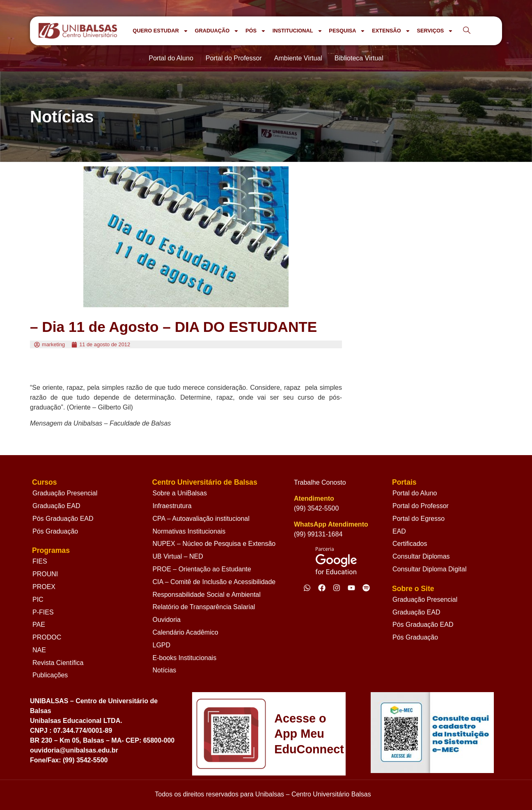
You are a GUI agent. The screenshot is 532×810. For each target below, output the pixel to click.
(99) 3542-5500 (316, 508)
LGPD (162, 645)
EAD (399, 531)
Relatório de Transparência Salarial (204, 607)
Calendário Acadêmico (186, 632)
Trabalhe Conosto (320, 482)
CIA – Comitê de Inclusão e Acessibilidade (214, 582)
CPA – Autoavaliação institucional (201, 519)
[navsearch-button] (467, 31)
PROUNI (45, 574)
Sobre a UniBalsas (180, 493)
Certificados (410, 544)
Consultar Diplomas (421, 556)
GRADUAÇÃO (217, 31)
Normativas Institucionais (189, 531)
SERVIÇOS (435, 31)
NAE (39, 650)
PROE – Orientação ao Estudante (202, 569)
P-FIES (43, 612)
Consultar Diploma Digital (430, 569)
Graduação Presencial (65, 493)
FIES (40, 561)
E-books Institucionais (185, 658)
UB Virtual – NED (178, 556)
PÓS (256, 31)
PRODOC (47, 637)
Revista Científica (58, 663)
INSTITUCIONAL (298, 31)
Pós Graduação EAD (63, 519)
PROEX (44, 587)
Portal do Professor (421, 506)
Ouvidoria (167, 620)
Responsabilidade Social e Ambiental (207, 595)
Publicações (50, 675)
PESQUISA (347, 31)
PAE (39, 625)
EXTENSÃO (391, 31)
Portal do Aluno (415, 493)
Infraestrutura (172, 506)
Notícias (165, 670)
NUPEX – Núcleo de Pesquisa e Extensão (214, 544)
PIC (38, 599)
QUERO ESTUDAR (160, 31)
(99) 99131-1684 (318, 534)
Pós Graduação (55, 531)
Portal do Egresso (418, 519)
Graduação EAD (56, 506)
